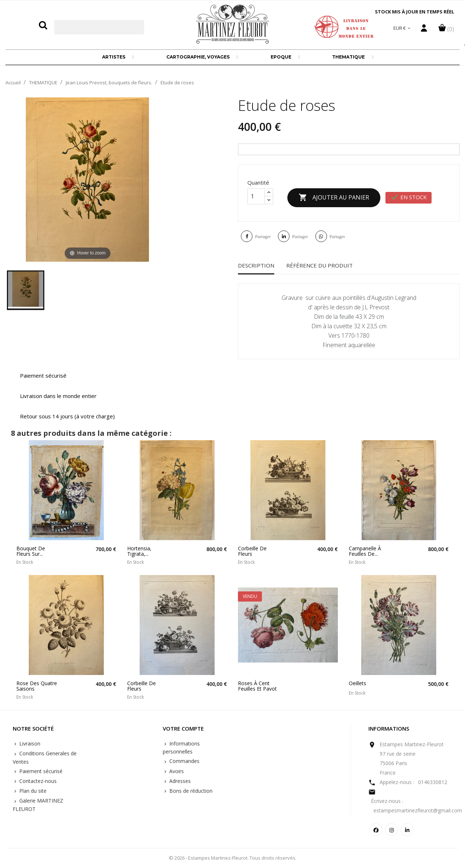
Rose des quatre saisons (37, 686)
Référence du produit (320, 265)
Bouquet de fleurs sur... (31, 551)
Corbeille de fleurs (252, 551)
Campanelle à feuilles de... (365, 551)
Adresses (179, 781)
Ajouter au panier (334, 198)
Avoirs (176, 771)
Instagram (391, 830)
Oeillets (357, 683)
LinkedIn (407, 830)
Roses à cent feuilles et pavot (257, 686)
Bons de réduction (190, 791)
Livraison (29, 744)
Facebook (376, 830)
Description (256, 265)
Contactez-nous (37, 781)
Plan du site (32, 791)
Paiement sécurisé (40, 771)
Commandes (184, 761)
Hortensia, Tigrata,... (139, 551)
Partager (263, 236)
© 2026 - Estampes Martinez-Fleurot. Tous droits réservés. (233, 858)
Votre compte (183, 729)
